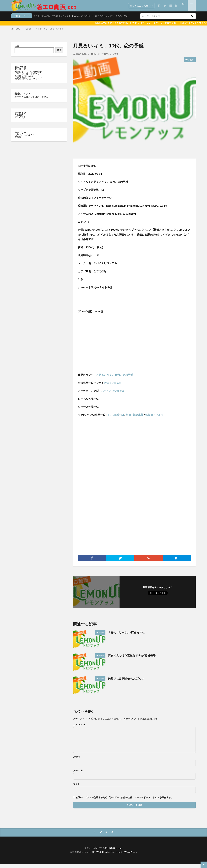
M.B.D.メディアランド (64, 21)
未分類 (28, 33)
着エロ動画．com (113, 852)
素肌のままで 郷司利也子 (28, 76)
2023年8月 (20, 121)
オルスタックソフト (41, 21)
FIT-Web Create (101, 856)
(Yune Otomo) (112, 387)
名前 (77, 761)
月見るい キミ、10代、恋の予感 (49, 33)
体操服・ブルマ (154, 419)
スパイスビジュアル (87, 21)
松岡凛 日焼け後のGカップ (28, 82)
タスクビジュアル (20, 21)
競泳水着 (138, 419)
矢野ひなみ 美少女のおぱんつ (127, 682)
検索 (17, 50)
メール (78, 775)
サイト (76, 788)
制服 (128, 419)
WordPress (131, 856)
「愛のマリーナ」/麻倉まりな (127, 636)
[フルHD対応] (116, 419)
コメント (79, 729)
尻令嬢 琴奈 (22, 73)
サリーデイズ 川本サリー (28, 78)
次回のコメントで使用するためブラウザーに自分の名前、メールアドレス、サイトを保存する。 (124, 802)
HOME (17, 33)
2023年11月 (21, 119)
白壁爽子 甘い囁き (24, 80)
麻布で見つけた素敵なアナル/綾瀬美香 (133, 659)
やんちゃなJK (106, 21)
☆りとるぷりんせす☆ (141, 6)
